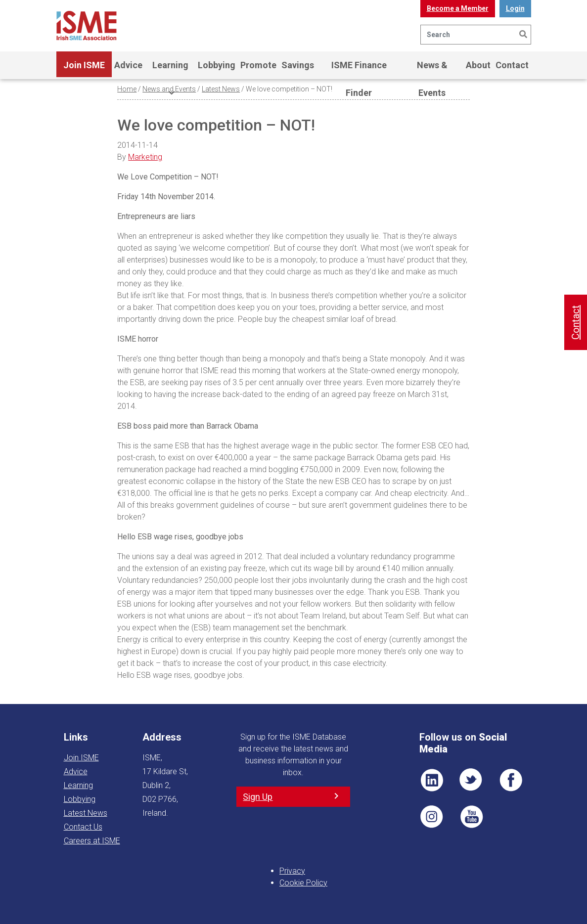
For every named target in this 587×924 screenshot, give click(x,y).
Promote (258, 65)
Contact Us (83, 827)
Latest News (221, 89)
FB (511, 780)
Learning (170, 69)
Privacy (292, 871)
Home (127, 89)
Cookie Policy (303, 883)
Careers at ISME (92, 841)
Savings (298, 65)
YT (471, 817)
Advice (128, 65)
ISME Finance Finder (359, 69)
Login (515, 8)
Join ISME (84, 69)
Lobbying (217, 65)
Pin (432, 817)
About (478, 65)
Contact (512, 65)
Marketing (145, 157)
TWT (471, 780)
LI (432, 780)
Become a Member (458, 8)
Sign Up (258, 797)
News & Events (432, 69)
